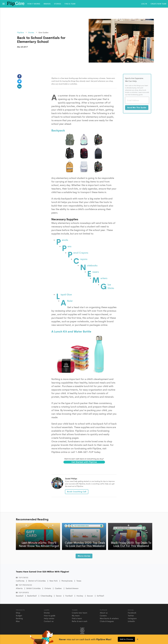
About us (104, 613)
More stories (84, 556)
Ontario (48, 588)
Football (69, 596)
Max (18, 621)
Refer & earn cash (80, 621)
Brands (47, 4)
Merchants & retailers (109, 618)
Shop (18, 613)
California (20, 581)
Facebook (132, 613)
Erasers (96, 272)
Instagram (132, 618)
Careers (103, 616)
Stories (58, 4)
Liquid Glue (66, 295)
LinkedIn (131, 621)
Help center (49, 618)
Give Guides (43, 33)
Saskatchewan (72, 588)
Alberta (19, 588)
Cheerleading (46, 596)
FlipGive (20, 33)
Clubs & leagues (107, 621)
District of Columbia (37, 581)
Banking (19, 618)
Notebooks (92, 266)
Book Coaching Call (77, 492)
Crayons (84, 259)
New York (54, 581)
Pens (69, 246)
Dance (59, 596)
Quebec (58, 588)
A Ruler (70, 301)
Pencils (65, 240)
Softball (100, 596)
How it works (34, 4)
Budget (19, 616)
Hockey (80, 596)
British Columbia (34, 588)
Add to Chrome (126, 639)
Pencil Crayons (81, 253)
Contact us (49, 621)
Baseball (20, 596)
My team (76, 616)
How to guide (50, 616)
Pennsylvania (67, 581)
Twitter (131, 616)
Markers (104, 278)
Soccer (90, 596)
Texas (79, 581)
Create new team (158, 4)
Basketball (32, 596)
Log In (144, 4)
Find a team (70, 4)
